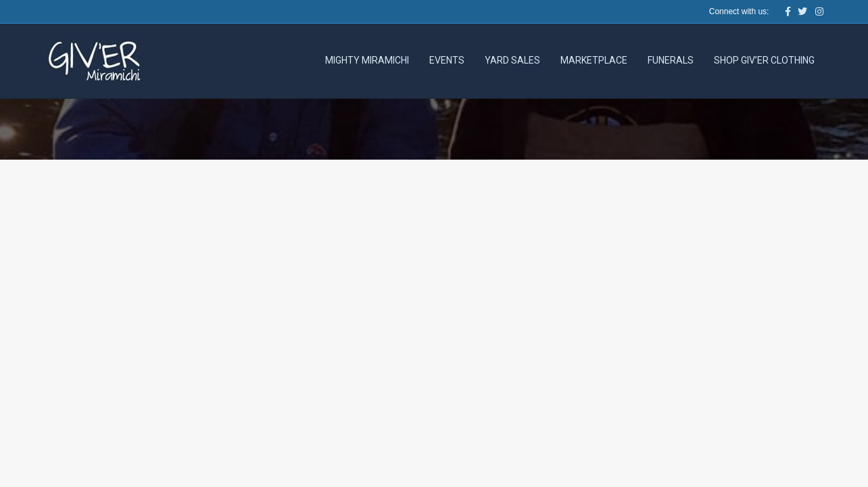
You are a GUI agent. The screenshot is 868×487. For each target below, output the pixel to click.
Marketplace (594, 60)
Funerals (671, 60)
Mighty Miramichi (367, 60)
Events (447, 60)
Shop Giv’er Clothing (764, 60)
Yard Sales (512, 60)
